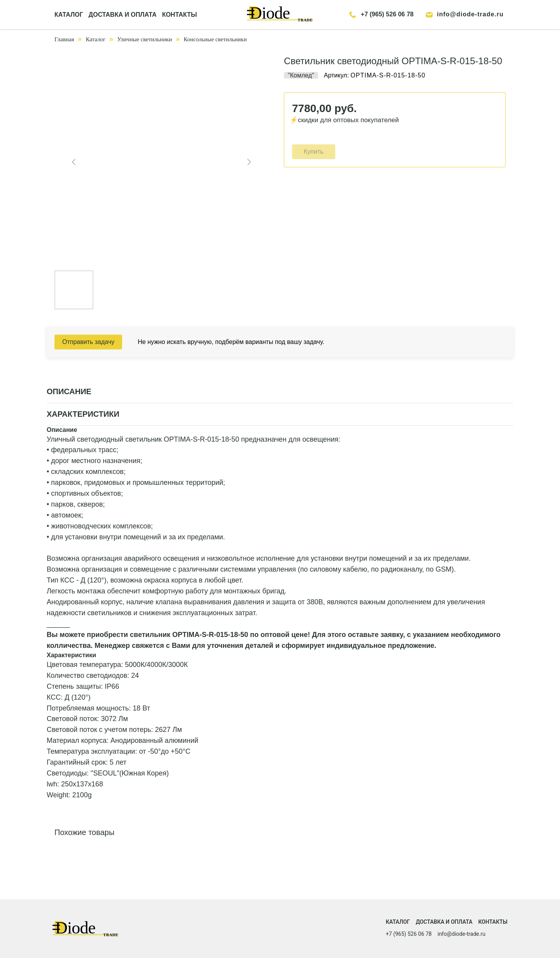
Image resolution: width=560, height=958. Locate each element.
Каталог (95, 39)
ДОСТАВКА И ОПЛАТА (123, 15)
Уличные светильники (144, 39)
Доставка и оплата (444, 922)
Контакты (493, 922)
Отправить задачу (88, 342)
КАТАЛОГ (69, 15)
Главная (64, 39)
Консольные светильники (215, 39)
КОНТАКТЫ (180, 15)
